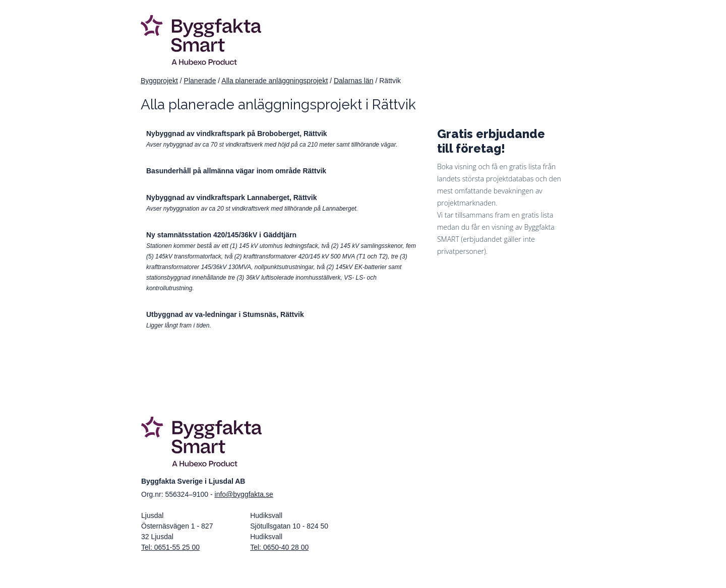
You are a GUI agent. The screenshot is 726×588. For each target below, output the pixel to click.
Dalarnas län (354, 81)
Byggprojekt (159, 81)
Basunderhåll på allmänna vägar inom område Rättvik (236, 171)
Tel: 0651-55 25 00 (170, 547)
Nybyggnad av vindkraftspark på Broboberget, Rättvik (237, 134)
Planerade (200, 81)
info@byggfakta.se (244, 494)
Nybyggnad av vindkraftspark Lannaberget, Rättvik (231, 198)
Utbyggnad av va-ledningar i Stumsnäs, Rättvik (225, 314)
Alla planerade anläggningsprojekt (275, 81)
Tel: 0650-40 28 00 (279, 547)
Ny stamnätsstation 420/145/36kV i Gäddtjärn (221, 235)
